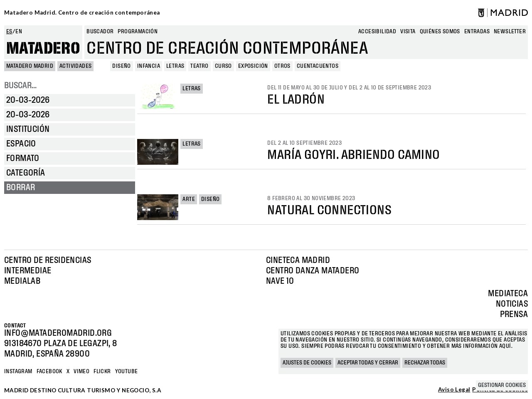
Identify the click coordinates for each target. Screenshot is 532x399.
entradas (477, 32)
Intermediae (28, 271)
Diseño (210, 199)
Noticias (512, 304)
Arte (189, 199)
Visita (408, 32)
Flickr (102, 372)
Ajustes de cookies (307, 363)
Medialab (22, 281)
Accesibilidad (377, 32)
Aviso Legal (454, 390)
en (19, 32)
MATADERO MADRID (30, 66)
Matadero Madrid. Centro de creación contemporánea (82, 12)
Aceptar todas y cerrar (368, 363)
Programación (138, 32)
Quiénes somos (440, 32)
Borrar (21, 188)
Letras (191, 89)
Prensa (514, 315)
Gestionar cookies (502, 385)
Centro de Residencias (48, 260)
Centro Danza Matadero (313, 271)
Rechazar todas (425, 363)
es (9, 32)
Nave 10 (280, 281)
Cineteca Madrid (298, 260)
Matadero (43, 49)
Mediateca (508, 294)
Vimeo (81, 372)
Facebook (49, 372)
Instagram (18, 372)
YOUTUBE (127, 372)
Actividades (75, 66)
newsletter (510, 32)
